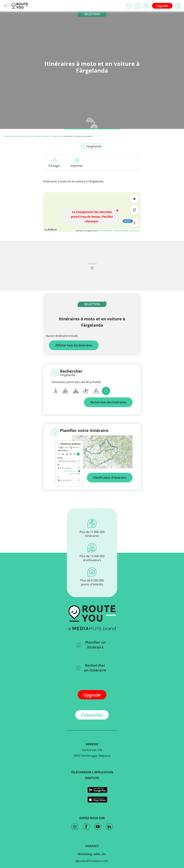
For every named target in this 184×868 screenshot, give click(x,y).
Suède (38, 136)
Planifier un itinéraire (91, 645)
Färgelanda (56, 136)
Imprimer (77, 163)
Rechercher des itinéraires (108, 402)
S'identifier (92, 715)
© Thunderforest (105, 231)
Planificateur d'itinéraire (110, 478)
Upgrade (162, 6)
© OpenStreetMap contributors (126, 231)
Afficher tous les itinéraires (74, 345)
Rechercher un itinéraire (91, 668)
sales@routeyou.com (92, 861)
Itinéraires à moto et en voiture (19, 136)
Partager (54, 163)
